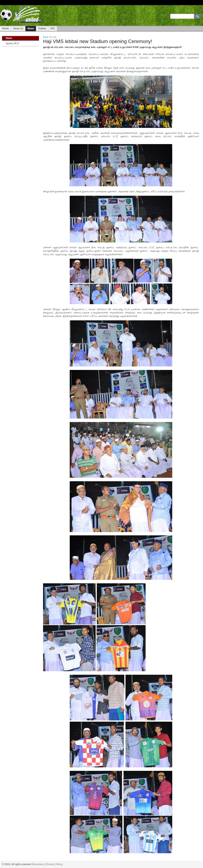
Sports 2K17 (13, 43)
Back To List (50, 37)
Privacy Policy (54, 864)
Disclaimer (38, 864)
